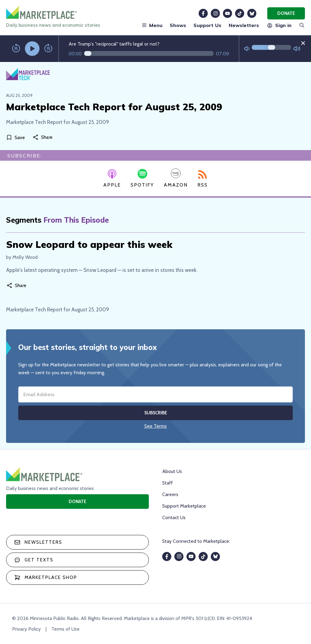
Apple (112, 179)
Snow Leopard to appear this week (89, 244)
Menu (152, 25)
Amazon (176, 178)
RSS (203, 179)
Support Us (207, 25)
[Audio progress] (149, 53)
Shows (178, 25)
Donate (286, 13)
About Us (172, 471)
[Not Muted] (247, 49)
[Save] (17, 137)
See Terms (155, 426)
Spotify (142, 178)
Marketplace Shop (46, 577)
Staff (167, 483)
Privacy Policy (26, 629)
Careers (170, 494)
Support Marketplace (184, 506)
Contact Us (174, 517)
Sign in (279, 25)
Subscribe (156, 413)
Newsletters (244, 25)
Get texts (34, 560)
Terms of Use (65, 629)
